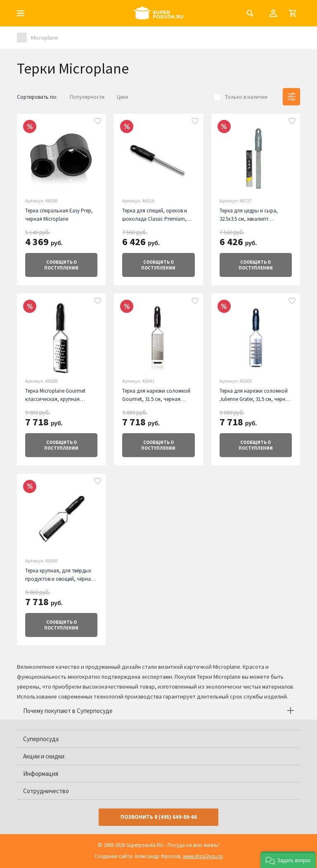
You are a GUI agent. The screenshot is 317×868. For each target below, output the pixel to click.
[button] (288, 860)
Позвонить (159, 817)
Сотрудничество (46, 791)
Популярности (87, 97)
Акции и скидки (44, 756)
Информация (41, 774)
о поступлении (61, 265)
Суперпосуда (41, 739)
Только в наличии (246, 97)
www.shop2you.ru (203, 856)
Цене (122, 97)
